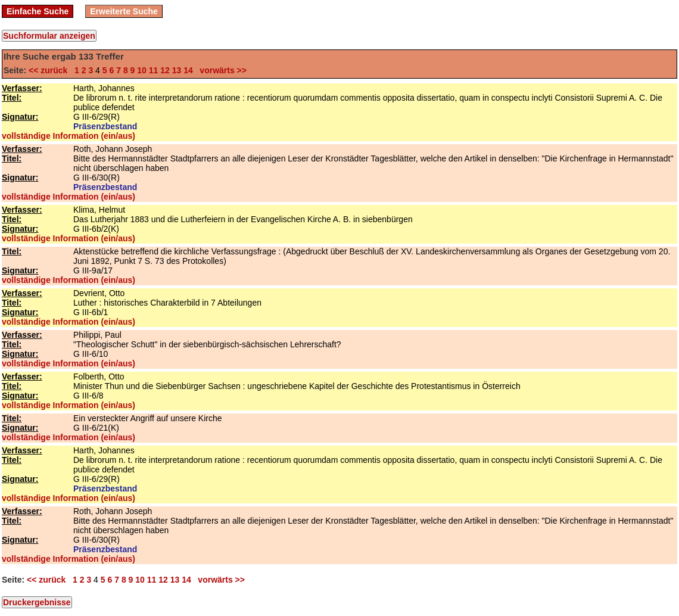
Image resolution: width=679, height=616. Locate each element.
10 (142, 70)
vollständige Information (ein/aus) (68, 136)
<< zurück (50, 70)
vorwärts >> (221, 70)
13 (177, 70)
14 (188, 70)
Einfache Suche (38, 11)
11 (154, 70)
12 (165, 70)
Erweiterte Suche (124, 11)
